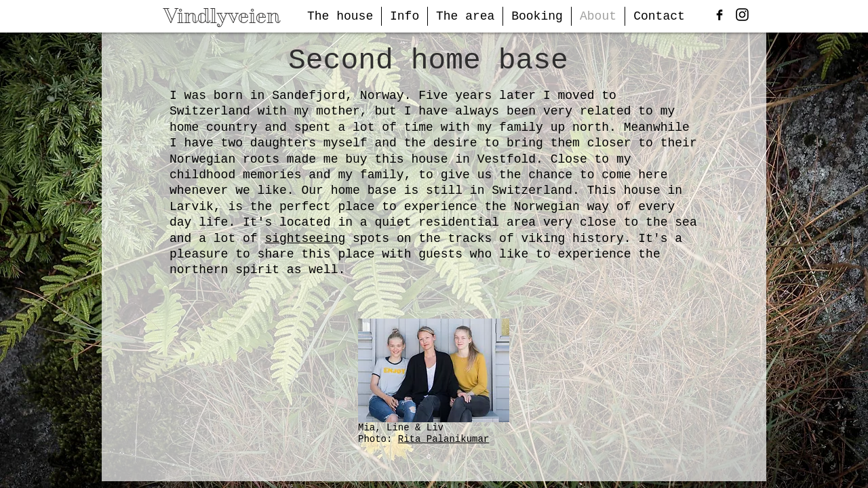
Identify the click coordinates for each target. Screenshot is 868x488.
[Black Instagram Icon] (742, 15)
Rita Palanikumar (443, 439)
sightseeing (305, 239)
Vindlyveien (222, 16)
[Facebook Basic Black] (719, 15)
